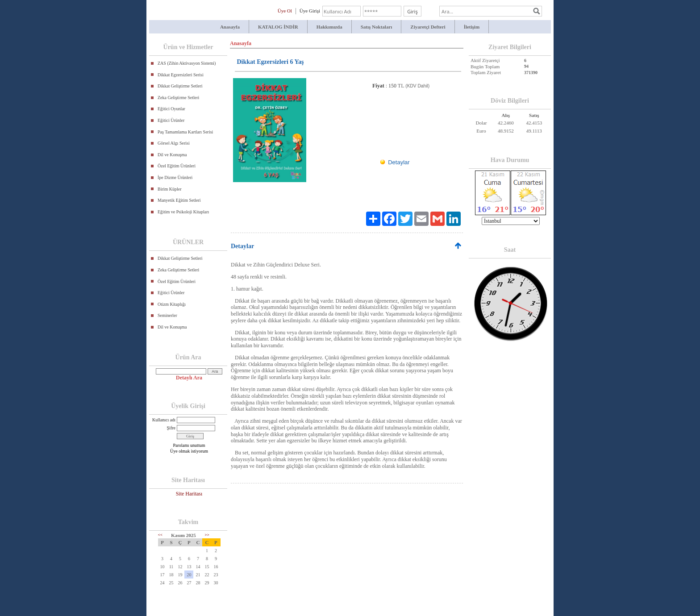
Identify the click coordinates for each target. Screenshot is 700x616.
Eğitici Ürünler (171, 120)
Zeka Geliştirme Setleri (178, 98)
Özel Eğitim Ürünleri (177, 166)
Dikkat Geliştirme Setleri (180, 86)
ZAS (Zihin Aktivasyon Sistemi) (187, 63)
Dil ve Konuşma (172, 155)
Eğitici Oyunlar (171, 109)
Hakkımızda (329, 27)
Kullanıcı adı (164, 420)
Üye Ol (285, 11)
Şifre (171, 428)
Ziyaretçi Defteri (428, 27)
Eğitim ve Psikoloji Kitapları (183, 212)
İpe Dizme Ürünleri (175, 177)
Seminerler (167, 315)
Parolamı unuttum (189, 445)
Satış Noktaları (377, 27)
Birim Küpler (170, 189)
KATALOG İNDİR (278, 27)
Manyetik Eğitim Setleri (179, 200)
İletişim (472, 27)
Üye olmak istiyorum (189, 451)
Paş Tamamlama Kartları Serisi (185, 132)
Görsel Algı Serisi (174, 143)
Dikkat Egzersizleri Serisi (181, 75)
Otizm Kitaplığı (172, 304)
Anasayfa (230, 27)
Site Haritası (189, 494)
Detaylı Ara (189, 378)
